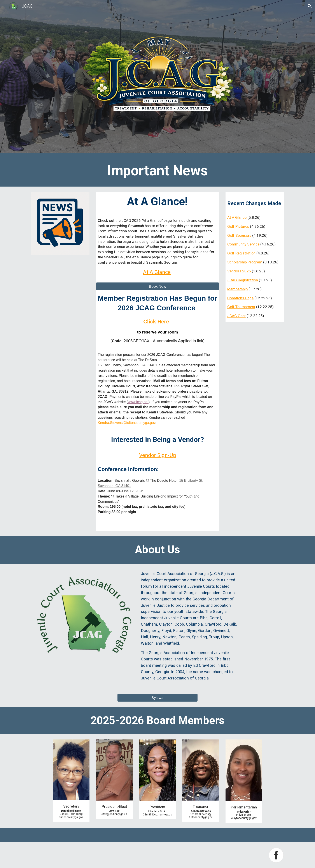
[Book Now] (157, 287)
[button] (310, 6)
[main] (157, 171)
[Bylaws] (157, 698)
